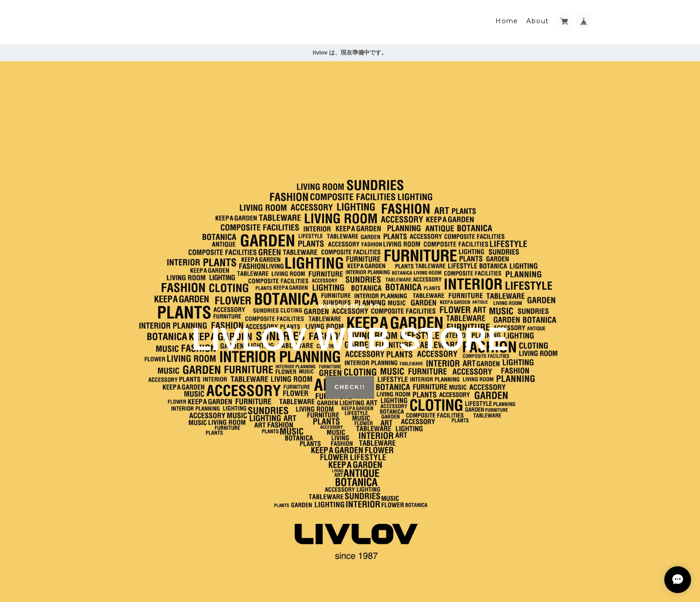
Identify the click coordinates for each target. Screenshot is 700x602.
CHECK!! (350, 387)
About (537, 21)
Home (507, 21)
